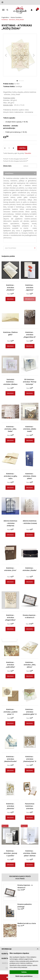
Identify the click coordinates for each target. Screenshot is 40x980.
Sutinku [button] (24, 972)
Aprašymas (9, 173)
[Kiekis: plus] (13, 148)
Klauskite (28, 153)
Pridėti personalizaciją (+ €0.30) (16, 132)
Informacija (7, 949)
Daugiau (10, 299)
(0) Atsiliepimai (11, 248)
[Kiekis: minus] (5, 148)
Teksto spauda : (9, 118)
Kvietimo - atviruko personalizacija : (11, 127)
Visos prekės (20, 879)
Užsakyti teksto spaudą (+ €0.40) (17, 122)
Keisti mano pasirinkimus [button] (24, 976)
